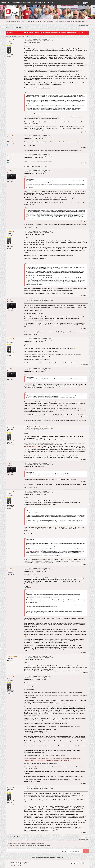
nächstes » (87, 25)
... (13, 28)
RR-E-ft (11, 40)
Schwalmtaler (13, 656)
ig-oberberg (46, 166)
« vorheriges (81, 25)
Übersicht (40, 3)
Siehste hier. (27, 531)
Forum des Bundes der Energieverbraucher (17, 2)
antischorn (12, 155)
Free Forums (17, 864)
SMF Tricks (18, 865)
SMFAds (11, 864)
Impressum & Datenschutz (56, 858)
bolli (10, 569)
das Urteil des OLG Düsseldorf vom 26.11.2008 (54, 293)
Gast (87, 3)
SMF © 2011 (19, 862)
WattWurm (12, 136)
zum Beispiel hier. (45, 88)
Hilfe (50, 3)
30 (14, 28)
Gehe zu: (64, 851)
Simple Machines (26, 862)
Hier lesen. (27, 46)
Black (11, 171)
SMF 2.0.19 (12, 862)
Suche (77, 3)
